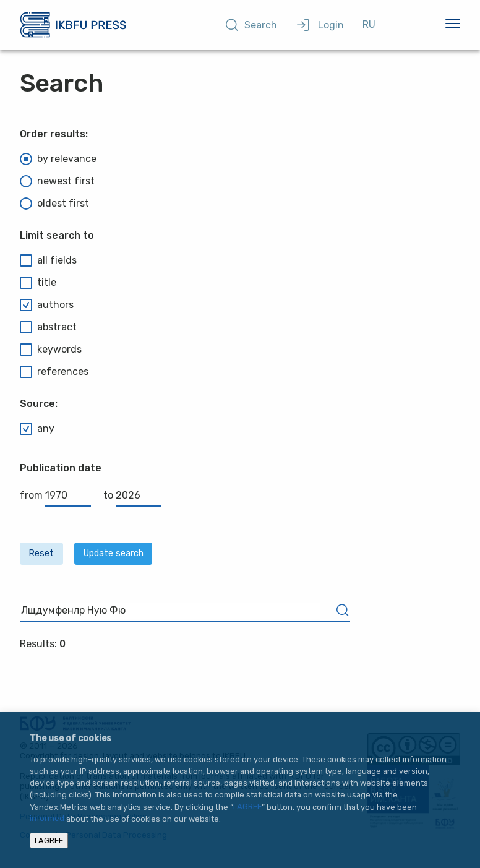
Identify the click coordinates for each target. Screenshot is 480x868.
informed (47, 819)
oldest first (54, 204)
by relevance (58, 159)
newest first (57, 181)
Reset (41, 553)
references (54, 372)
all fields (48, 260)
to (132, 495)
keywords (51, 350)
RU (369, 24)
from (55, 495)
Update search (114, 553)
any (37, 429)
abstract (48, 327)
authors (47, 305)
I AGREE (247, 807)
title (38, 283)
